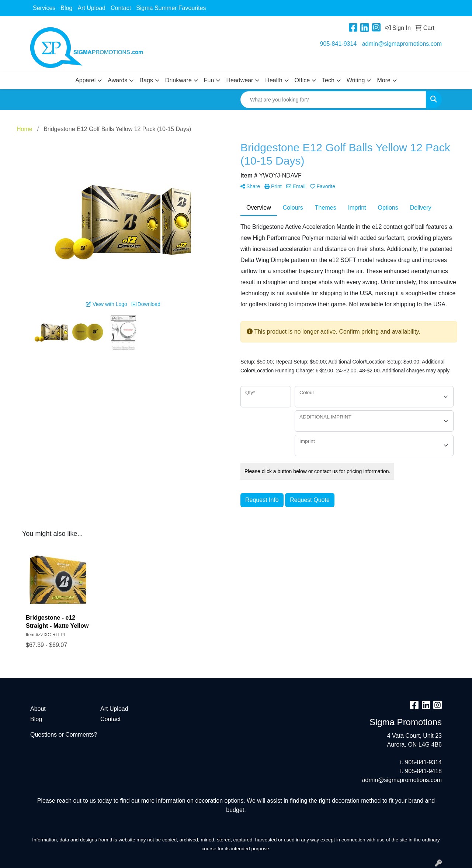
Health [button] (274, 80)
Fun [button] (209, 80)
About (38, 709)
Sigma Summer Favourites (171, 8)
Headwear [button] (240, 80)
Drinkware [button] (178, 80)
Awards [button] (117, 80)
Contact (121, 8)
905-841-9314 (339, 44)
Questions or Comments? (64, 735)
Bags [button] (146, 80)
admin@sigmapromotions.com (402, 44)
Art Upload (91, 8)
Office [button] (302, 80)
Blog (66, 8)
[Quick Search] (333, 100)
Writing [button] (356, 80)
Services (44, 8)
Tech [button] (328, 80)
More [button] (383, 80)
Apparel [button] (85, 80)
